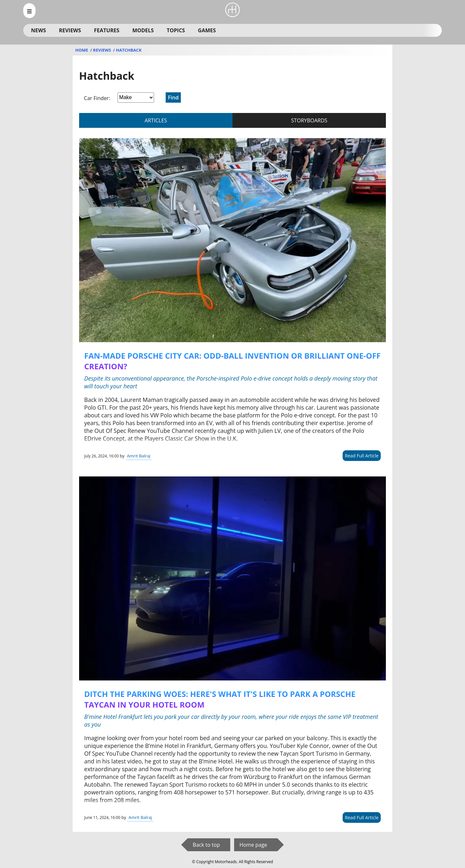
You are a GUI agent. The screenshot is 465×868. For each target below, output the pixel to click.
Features (107, 30)
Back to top (206, 845)
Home (82, 50)
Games (207, 30)
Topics (176, 30)
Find (173, 97)
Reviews (70, 30)
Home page (253, 845)
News (38, 30)
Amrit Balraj (139, 456)
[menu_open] (29, 11)
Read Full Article (362, 456)
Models (143, 30)
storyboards (309, 120)
